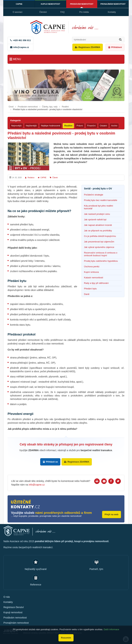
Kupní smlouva (91, 272)
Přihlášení (117, 47)
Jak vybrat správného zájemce (99, 247)
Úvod (11, 107)
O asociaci (18, 12)
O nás (7, 596)
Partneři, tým (96, 568)
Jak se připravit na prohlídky (98, 231)
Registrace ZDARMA (89, 47)
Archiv (114, 126)
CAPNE (19, 4)
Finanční (91, 126)
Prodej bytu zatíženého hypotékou (101, 261)
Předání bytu (90, 289)
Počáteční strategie (94, 195)
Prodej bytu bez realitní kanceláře (101, 200)
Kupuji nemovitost (51, 4)
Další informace (111, 629)
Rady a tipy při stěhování (96, 283)
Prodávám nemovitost (82, 4)
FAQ (63, 12)
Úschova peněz (92, 266)
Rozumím (66, 638)
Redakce (31, 178)
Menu (17, 59)
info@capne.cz (21, 47)
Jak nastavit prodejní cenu (97, 214)
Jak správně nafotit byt (95, 220)
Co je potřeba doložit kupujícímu (100, 236)
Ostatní (103, 126)
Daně (87, 294)
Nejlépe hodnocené (51, 126)
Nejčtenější (31, 126)
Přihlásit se (51, 462)
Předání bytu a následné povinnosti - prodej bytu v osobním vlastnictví (48, 109)
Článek (55, 178)
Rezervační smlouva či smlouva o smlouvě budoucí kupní (101, 254)
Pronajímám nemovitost (113, 4)
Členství (43, 12)
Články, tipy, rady (50, 107)
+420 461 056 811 (22, 40)
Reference (36, 584)
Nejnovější (16, 126)
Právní (80, 126)
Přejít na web (112, 514)
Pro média (84, 12)
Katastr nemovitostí (94, 278)
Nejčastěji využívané (36, 568)
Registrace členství (14, 607)
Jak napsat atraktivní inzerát (98, 225)
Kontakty (112, 12)
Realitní (65, 107)
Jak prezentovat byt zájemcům (99, 242)
